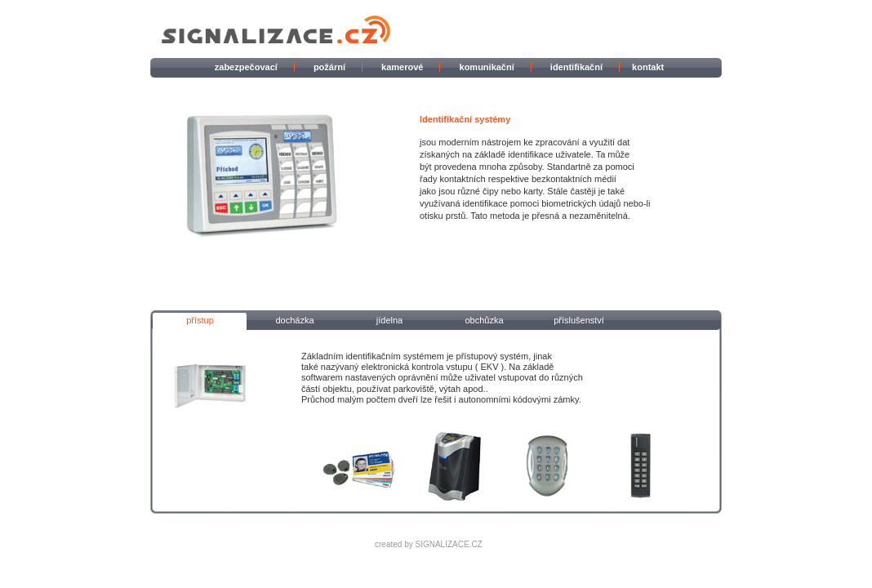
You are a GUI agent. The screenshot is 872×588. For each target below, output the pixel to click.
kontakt (648, 67)
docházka (294, 320)
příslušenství (579, 320)
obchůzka (484, 320)
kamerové (402, 67)
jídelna (389, 320)
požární (329, 67)
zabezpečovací (246, 67)
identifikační (576, 67)
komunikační (487, 67)
